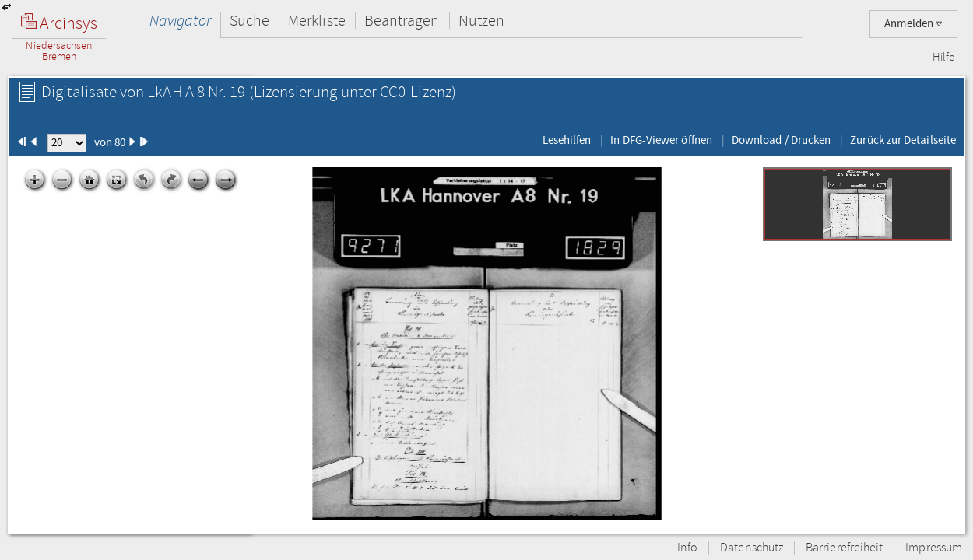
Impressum (934, 548)
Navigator (180, 21)
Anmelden (913, 24)
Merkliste (317, 21)
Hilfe (943, 58)
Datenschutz (752, 548)
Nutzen (481, 21)
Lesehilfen (567, 140)
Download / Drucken (781, 140)
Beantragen (402, 21)
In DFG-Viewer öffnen (661, 140)
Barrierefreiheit (844, 548)
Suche (249, 21)
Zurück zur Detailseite (903, 140)
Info (687, 548)
